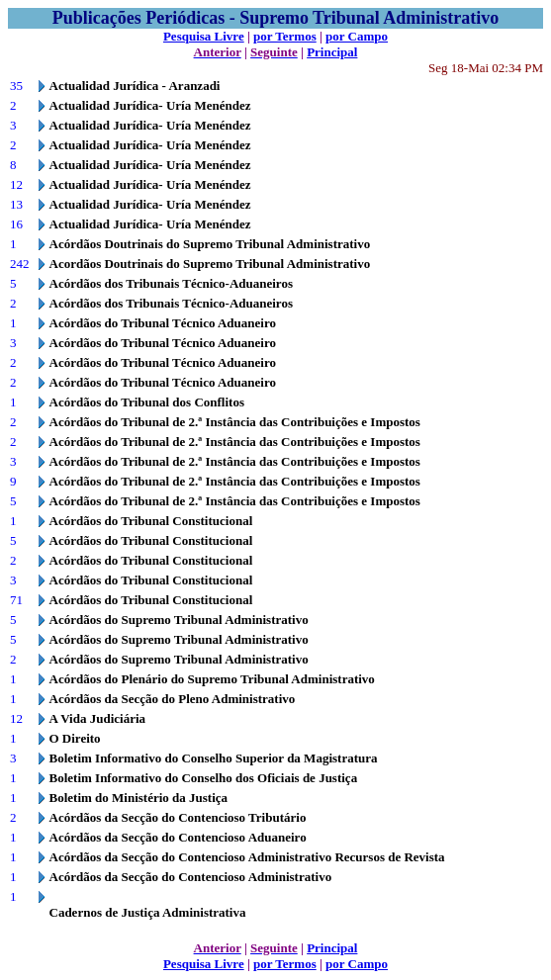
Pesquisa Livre (204, 36)
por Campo (357, 36)
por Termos (285, 36)
